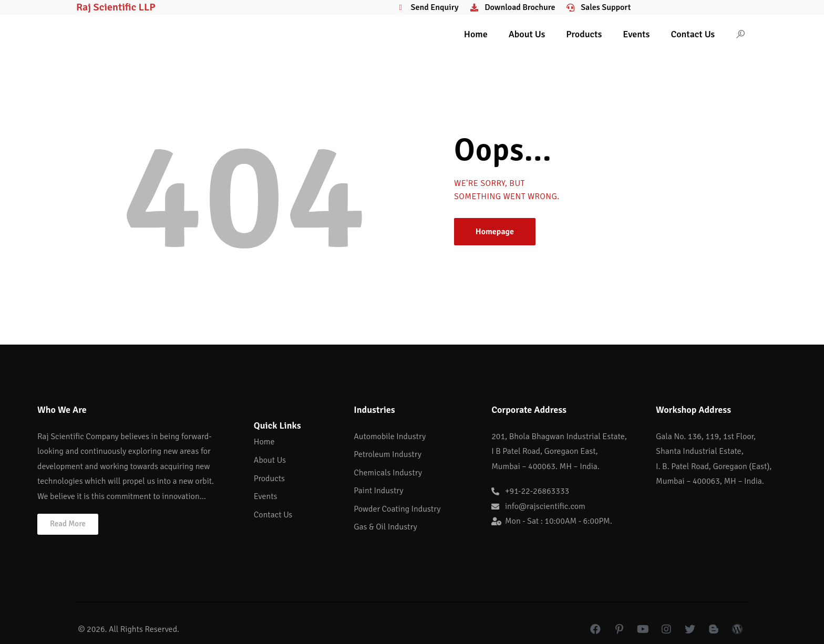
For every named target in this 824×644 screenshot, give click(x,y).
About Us (527, 34)
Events (636, 34)
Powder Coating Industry (397, 509)
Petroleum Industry (388, 454)
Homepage (495, 232)
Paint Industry (378, 491)
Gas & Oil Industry (385, 527)
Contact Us (693, 34)
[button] (68, 524)
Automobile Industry (390, 437)
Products (584, 34)
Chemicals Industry (388, 473)
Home (476, 34)
